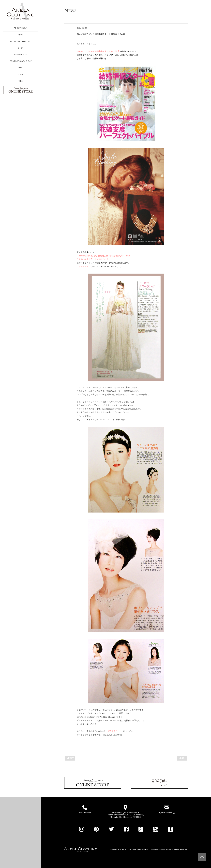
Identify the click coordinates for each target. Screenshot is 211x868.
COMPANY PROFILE (117, 849)
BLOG (21, 68)
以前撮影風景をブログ (112, 409)
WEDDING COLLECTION (21, 41)
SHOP (21, 48)
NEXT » (182, 758)
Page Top (202, 857)
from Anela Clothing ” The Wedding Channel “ (97, 717)
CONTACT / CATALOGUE (21, 61)
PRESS (21, 81)
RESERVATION (21, 54)
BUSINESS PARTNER (139, 849)
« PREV (70, 758)
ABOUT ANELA (21, 28)
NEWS (21, 35)
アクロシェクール (113, 405)
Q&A (21, 74)
